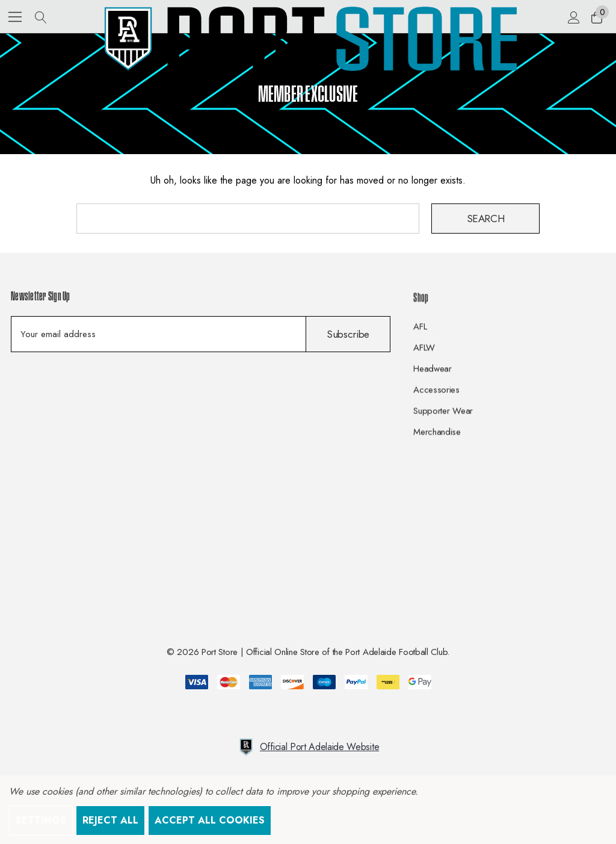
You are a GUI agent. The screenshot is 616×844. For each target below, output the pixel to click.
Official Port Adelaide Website (308, 747)
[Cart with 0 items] (596, 17)
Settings (41, 820)
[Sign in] (573, 17)
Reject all (110, 820)
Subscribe (348, 334)
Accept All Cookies (210, 820)
